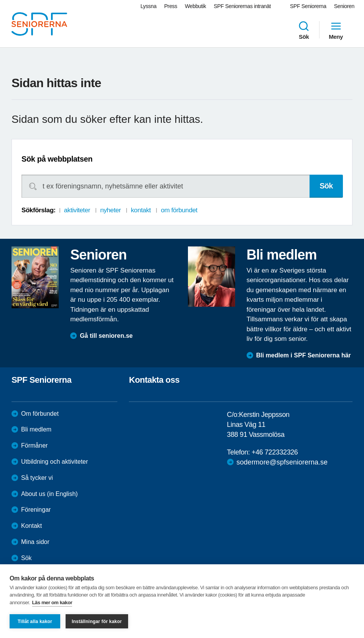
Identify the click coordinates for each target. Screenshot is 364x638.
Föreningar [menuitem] (36, 510)
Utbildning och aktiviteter (54, 462)
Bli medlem (36, 429)
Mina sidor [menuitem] (35, 542)
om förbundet (179, 210)
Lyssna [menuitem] (148, 6)
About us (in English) (49, 494)
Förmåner (34, 445)
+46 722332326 (275, 452)
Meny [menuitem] (336, 30)
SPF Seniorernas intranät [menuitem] (242, 6)
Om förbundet (40, 414)
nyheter (110, 210)
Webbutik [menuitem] (195, 6)
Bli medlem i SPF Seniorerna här (304, 355)
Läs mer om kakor (52, 602)
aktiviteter (77, 210)
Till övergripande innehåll (0, 0)
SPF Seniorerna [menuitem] (308, 6)
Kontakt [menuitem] (31, 526)
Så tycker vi (37, 478)
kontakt (141, 210)
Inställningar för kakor (97, 621)
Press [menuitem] (171, 6)
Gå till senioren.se (106, 336)
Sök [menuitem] (304, 30)
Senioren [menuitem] (344, 6)
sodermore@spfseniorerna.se (282, 462)
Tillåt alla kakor (35, 621)
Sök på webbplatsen (57, 159)
